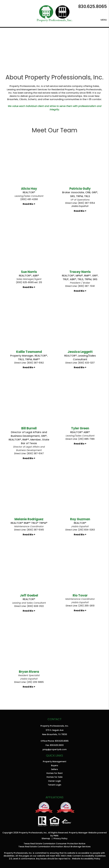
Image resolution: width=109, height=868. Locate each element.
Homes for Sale (54, 777)
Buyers (55, 765)
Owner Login (54, 781)
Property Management (55, 762)
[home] (54, 13)
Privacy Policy (60, 838)
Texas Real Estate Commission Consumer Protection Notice (54, 844)
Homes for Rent (54, 773)
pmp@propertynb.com (55, 749)
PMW (56, 836)
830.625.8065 (93, 7)
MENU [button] (104, 20)
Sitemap (46, 838)
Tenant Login (54, 785)
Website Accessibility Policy (86, 859)
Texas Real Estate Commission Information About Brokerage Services (54, 847)
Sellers (54, 769)
